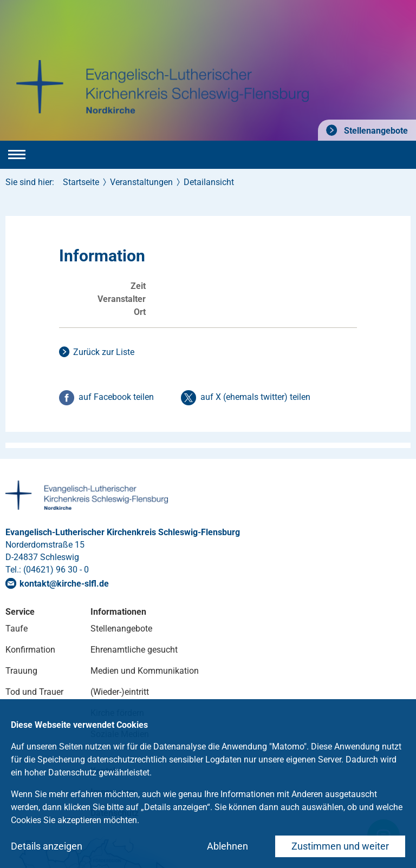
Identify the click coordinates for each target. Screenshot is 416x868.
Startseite (81, 182)
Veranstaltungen (141, 182)
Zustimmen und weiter (340, 846)
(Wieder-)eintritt (120, 692)
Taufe (17, 629)
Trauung (21, 671)
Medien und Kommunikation (145, 671)
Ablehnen (227, 846)
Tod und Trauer (34, 692)
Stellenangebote (375, 131)
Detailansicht (209, 182)
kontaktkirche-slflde (64, 584)
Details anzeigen (47, 846)
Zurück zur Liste (104, 352)
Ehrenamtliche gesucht (134, 650)
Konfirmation (30, 650)
